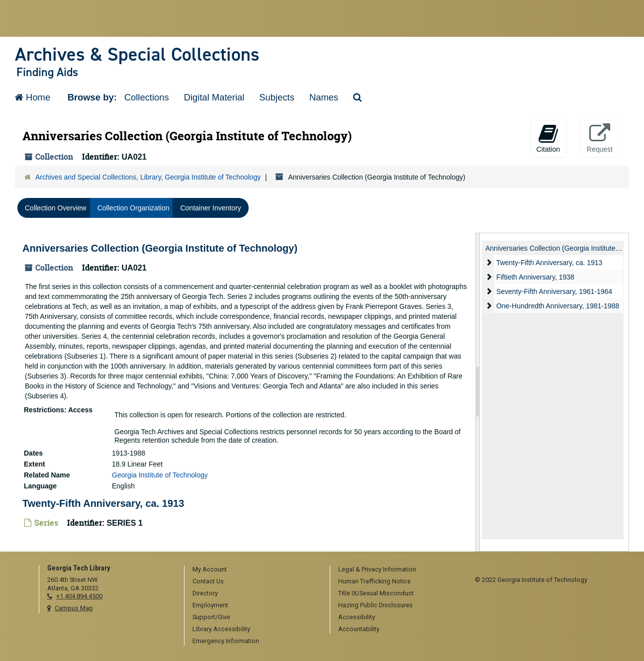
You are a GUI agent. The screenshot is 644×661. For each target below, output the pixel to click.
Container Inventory (210, 208)
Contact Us (208, 581)
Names (324, 97)
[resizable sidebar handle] (478, 392)
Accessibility (357, 617)
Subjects (277, 97)
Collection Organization (134, 208)
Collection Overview (56, 208)
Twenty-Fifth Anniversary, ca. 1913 (103, 503)
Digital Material (214, 97)
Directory (205, 593)
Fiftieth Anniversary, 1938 (535, 277)
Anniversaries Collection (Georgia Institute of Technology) (160, 248)
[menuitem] (254, 570)
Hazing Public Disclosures (375, 605)
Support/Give (211, 617)
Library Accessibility (221, 629)
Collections (147, 97)
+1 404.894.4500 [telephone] (79, 596)
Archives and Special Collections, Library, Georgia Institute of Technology (148, 177)
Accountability (359, 629)
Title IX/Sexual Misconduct (376, 593)
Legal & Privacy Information (377, 569)
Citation (548, 138)
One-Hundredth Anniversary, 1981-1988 (558, 306)
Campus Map (74, 608)
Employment (210, 605)
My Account (210, 569)
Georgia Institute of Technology (160, 474)
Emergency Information (226, 641)
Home (33, 97)
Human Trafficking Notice (374, 581)
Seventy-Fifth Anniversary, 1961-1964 (554, 291)
